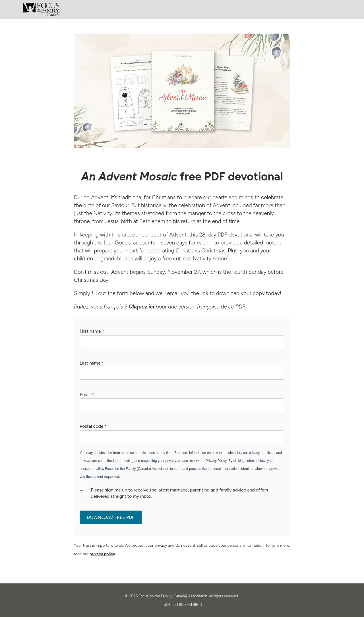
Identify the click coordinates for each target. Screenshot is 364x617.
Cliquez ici (141, 307)
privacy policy (102, 554)
